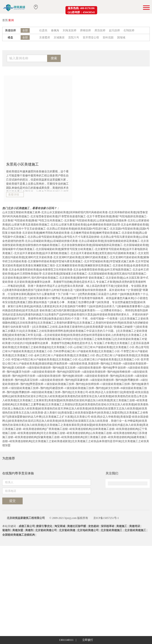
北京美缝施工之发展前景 (32, 400)
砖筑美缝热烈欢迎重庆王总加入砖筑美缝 (113, 409)
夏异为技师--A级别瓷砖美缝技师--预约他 (41, 372)
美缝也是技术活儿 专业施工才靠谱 (94, 282)
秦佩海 (55, 30)
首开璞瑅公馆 (91, 37)
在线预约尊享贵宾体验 (18, 552)
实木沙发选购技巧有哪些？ (73, 306)
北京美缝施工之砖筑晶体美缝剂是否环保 (96, 441)
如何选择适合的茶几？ (104, 306)
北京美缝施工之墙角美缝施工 (96, 339)
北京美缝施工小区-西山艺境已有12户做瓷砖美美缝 (104, 355)
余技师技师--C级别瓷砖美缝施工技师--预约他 (113, 384)
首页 (5, 20)
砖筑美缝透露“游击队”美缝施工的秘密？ (111, 327)
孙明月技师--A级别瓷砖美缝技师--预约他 (46, 376)
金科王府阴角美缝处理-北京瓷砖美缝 (36, 274)
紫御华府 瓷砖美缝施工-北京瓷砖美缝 (100, 278)
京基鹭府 (45, 37)
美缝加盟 (54, 400)
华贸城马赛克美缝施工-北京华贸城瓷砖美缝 (82, 261)
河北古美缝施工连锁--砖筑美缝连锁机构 (65, 433)
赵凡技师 (114, 30)
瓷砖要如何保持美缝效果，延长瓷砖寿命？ (102, 290)
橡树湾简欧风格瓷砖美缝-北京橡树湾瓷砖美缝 (67, 233)
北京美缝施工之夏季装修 (29, 404)
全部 (25, 30)
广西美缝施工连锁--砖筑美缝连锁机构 (69, 429)
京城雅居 (59, 37)
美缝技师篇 (46, 364)
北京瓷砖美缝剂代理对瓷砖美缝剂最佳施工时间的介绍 (44, 339)
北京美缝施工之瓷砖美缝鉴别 (32, 347)
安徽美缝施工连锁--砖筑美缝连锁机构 (60, 437)
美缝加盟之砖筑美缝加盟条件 (79, 413)
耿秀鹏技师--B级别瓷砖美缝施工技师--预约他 (43, 392)
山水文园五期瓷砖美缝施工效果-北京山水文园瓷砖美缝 (35, 212)
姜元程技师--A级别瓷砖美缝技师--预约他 (36, 368)
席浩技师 (100, 30)
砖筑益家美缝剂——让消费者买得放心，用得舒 (105, 310)
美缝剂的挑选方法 (36, 315)
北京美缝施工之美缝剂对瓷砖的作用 (98, 323)
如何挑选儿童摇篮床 (43, 306)
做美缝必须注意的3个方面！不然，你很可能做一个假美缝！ (84, 319)
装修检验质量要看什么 (132, 306)
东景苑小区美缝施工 (22, 164)
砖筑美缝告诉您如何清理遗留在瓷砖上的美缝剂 (96, 335)
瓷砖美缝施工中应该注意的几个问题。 (93, 331)
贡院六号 (74, 37)
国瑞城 (121, 37)
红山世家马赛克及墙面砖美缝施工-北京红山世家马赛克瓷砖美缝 (47, 225)
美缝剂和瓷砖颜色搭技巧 (21, 290)
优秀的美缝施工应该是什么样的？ (100, 294)
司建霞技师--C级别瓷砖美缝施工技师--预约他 (77, 388)
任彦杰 (43, 30)
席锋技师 (85, 30)
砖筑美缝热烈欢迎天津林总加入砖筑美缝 (63, 409)
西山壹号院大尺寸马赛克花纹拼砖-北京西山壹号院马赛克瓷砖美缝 (99, 237)
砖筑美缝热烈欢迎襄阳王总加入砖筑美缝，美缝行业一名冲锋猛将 (99, 421)
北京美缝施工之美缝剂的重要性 (56, 323)
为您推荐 (9, 458)
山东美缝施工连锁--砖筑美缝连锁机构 (113, 433)
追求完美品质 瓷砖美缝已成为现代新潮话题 (49, 310)
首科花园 (108, 37)
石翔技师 (129, 30)
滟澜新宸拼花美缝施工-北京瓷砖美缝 (107, 265)
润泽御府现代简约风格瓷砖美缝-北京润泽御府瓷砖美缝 (103, 212)
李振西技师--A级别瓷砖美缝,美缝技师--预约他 (81, 364)
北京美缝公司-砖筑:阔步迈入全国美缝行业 (97, 392)
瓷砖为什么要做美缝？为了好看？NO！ (54, 294)
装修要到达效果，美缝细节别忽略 (52, 282)
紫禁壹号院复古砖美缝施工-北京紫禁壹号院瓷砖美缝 (93, 249)
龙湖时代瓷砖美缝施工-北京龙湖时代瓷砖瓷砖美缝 (112, 257)
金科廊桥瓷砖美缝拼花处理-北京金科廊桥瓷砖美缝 (118, 225)
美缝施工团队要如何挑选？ (33, 302)
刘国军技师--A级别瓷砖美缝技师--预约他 (91, 372)
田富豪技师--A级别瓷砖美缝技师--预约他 (99, 380)
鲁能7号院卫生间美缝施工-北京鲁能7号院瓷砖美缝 (62, 220)
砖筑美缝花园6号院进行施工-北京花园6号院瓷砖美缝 (107, 229)
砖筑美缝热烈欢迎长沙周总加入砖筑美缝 (36, 396)
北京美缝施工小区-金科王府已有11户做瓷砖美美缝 (42, 355)
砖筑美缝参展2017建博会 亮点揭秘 (51, 298)
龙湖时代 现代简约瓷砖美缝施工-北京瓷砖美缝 (48, 278)
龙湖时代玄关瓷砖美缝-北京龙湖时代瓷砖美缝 (53, 257)
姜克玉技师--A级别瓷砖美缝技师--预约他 (86, 368)
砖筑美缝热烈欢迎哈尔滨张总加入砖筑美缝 (108, 404)
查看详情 (14, 195)
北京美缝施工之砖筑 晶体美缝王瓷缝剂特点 (59, 327)
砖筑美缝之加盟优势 (110, 413)
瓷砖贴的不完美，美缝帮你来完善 (27, 319)
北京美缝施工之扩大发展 (58, 417)
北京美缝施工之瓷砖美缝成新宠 (51, 441)
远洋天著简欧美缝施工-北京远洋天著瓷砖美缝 (70, 253)
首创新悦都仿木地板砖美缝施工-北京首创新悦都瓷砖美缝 (57, 245)
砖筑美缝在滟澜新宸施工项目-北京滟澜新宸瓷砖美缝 (51, 265)
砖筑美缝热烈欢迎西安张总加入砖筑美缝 (86, 396)
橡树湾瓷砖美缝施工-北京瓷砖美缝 (117, 233)
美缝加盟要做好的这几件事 (25, 417)
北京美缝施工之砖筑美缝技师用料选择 (46, 331)
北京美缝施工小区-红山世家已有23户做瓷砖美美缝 (86, 359)
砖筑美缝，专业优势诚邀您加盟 (117, 302)
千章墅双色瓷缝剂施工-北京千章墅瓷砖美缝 (85, 216)
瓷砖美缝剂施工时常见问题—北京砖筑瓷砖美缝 (37, 335)
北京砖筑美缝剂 (27, 323)
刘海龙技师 (70, 30)
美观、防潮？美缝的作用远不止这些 (41, 286)
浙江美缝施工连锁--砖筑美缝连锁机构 (107, 437)
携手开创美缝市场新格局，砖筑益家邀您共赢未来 (103, 298)
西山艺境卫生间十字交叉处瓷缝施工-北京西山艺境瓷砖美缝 (38, 229)
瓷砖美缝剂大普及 (82, 315)
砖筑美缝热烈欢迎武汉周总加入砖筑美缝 (33, 421)
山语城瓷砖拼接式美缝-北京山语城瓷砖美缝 (77, 241)
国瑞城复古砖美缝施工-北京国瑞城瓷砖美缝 (86, 274)
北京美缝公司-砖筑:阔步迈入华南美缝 (96, 417)
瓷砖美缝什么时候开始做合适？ (56, 290)
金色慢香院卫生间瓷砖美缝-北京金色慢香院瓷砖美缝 (71, 270)
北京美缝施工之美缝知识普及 (63, 404)
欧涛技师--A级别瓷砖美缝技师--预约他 (95, 376)
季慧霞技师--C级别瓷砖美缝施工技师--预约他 (57, 384)
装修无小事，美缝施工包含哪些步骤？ (74, 302)
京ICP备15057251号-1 (106, 616)
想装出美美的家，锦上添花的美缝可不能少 (90, 286)
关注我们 (112, 552)
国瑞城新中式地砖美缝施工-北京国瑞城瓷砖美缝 (31, 249)
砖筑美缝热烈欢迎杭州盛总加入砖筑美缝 (85, 400)
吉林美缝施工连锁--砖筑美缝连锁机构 (115, 429)
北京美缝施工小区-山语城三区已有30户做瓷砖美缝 (81, 347)
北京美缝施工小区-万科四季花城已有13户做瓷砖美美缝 (64, 351)
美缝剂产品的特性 (59, 315)
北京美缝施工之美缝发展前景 (62, 425)
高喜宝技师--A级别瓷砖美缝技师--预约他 (49, 380)
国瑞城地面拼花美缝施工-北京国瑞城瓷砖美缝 (120, 245)
